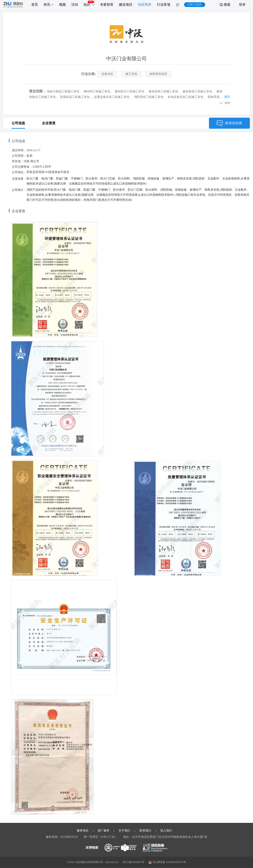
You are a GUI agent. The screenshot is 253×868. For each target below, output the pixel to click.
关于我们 (124, 831)
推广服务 (104, 831)
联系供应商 (229, 123)
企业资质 (49, 123)
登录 (242, 5)
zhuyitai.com (112, 862)
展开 (227, 97)
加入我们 (166, 831)
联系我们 (145, 831)
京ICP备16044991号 (133, 862)
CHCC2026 (194, 5)
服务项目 (83, 831)
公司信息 (18, 123)
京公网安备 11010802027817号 (167, 862)
